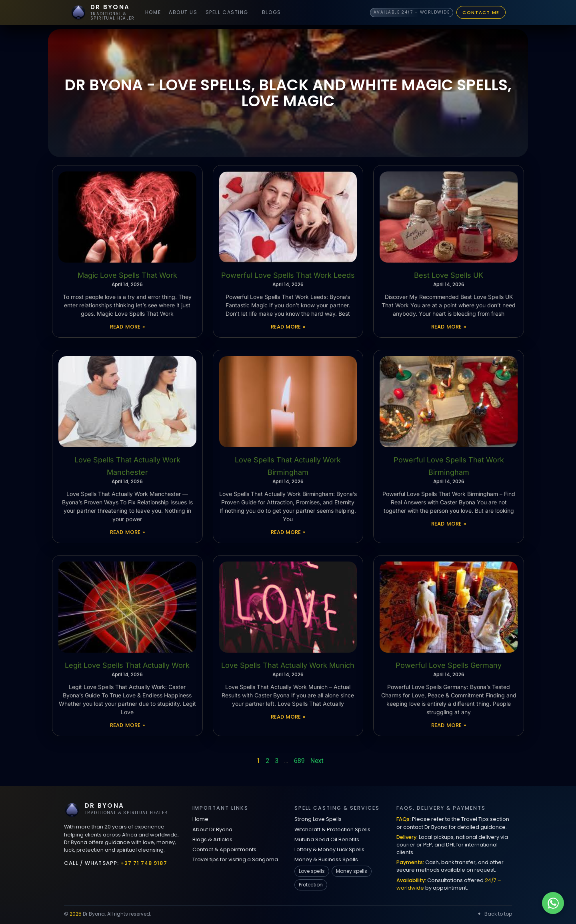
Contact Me (481, 12)
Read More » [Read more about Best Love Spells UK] (449, 327)
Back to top (494, 914)
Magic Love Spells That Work (127, 275)
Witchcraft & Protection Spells (332, 829)
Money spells (352, 871)
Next (317, 761)
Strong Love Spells (318, 819)
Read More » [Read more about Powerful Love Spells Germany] (449, 725)
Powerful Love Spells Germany (449, 665)
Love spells (312, 871)
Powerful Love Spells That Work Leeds (288, 275)
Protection (311, 885)
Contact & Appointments (224, 849)
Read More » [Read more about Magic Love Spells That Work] (127, 327)
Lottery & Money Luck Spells (329, 849)
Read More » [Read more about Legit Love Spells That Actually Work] (127, 725)
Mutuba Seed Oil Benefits (327, 839)
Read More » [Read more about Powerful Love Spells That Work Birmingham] (449, 524)
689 (299, 761)
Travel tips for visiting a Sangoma (235, 859)
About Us (183, 12)
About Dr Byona (212, 829)
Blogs (272, 12)
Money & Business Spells (326, 859)
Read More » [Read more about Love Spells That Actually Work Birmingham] (288, 532)
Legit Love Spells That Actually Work (127, 665)
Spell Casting (227, 12)
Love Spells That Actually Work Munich (288, 665)
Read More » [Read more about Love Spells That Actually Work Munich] (288, 717)
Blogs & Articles (212, 839)
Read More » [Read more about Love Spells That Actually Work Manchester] (127, 532)
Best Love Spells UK (449, 275)
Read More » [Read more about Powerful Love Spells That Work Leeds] (288, 327)
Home (153, 12)
